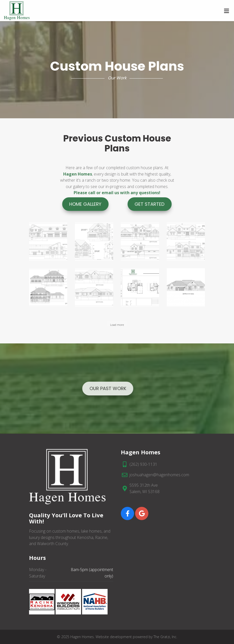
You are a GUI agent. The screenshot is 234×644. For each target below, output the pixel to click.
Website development (114, 637)
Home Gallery (66, 204)
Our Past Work (87, 388)
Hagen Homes (78, 187)
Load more (117, 325)
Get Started (168, 204)
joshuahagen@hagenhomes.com (159, 475)
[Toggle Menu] (226, 11)
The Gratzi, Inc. (165, 637)
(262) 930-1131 (143, 464)
